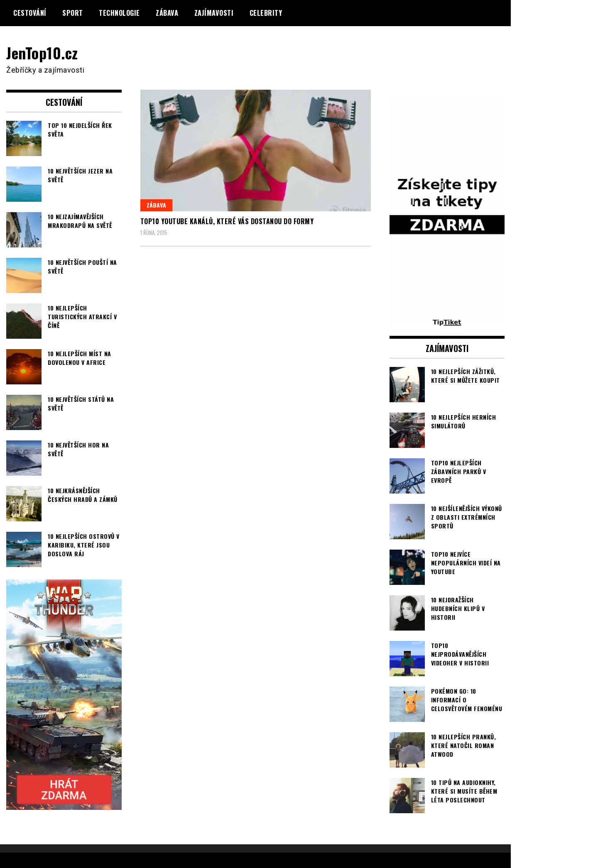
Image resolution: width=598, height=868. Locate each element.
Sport (73, 13)
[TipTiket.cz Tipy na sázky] (447, 322)
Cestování (30, 13)
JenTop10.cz (42, 53)
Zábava (167, 13)
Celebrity (266, 13)
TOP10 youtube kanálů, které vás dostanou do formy (227, 221)
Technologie (119, 13)
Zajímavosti (214, 13)
